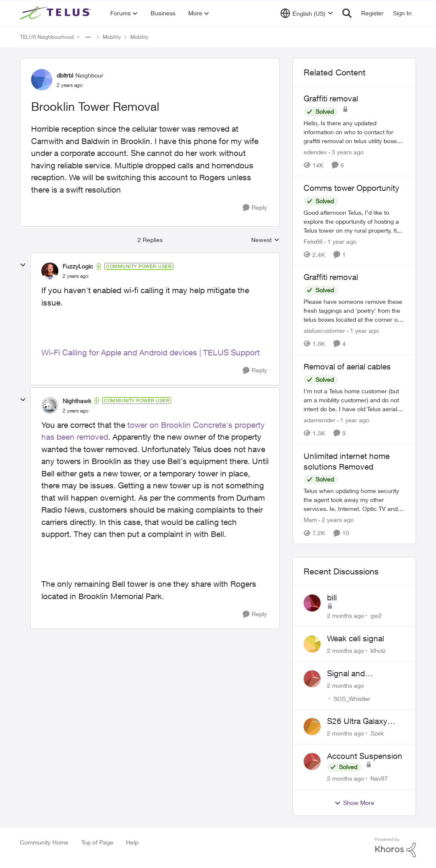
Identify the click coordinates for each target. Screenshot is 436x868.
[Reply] (255, 208)
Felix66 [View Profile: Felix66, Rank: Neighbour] (313, 241)
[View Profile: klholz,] (312, 644)
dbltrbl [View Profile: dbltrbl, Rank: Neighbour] (65, 75)
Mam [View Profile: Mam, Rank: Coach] (310, 520)
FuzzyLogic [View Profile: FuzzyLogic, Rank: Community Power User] (78, 266)
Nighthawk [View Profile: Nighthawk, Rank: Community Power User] (77, 401)
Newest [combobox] (265, 240)
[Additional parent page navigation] (88, 37)
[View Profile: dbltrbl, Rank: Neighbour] (42, 80)
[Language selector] (307, 13)
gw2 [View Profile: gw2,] (376, 616)
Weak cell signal (356, 638)
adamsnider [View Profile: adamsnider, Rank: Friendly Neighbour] (320, 420)
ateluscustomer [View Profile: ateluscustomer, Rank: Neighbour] (324, 330)
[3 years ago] (346, 152)
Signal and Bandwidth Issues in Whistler (364, 674)
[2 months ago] (346, 616)
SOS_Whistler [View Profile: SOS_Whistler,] (352, 698)
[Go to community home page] (57, 13)
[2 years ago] (336, 520)
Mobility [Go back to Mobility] (112, 37)
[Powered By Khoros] (396, 848)
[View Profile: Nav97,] (312, 761)
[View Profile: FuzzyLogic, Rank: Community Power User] (50, 271)
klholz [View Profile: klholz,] (378, 650)
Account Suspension (365, 756)
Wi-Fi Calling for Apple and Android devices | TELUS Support (151, 352)
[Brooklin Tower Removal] (76, 276)
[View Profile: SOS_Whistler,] (312, 679)
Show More (354, 803)
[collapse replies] (23, 265)
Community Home (44, 842)
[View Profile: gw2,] (312, 603)
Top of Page (97, 842)
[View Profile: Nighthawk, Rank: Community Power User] (50, 405)
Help (132, 842)
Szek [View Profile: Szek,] (377, 733)
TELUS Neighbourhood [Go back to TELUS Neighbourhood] (47, 37)
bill (332, 597)
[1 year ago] (340, 241)
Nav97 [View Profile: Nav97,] (379, 778)
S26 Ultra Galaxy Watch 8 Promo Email (366, 721)
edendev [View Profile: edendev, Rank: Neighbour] (315, 152)
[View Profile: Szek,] (312, 727)
